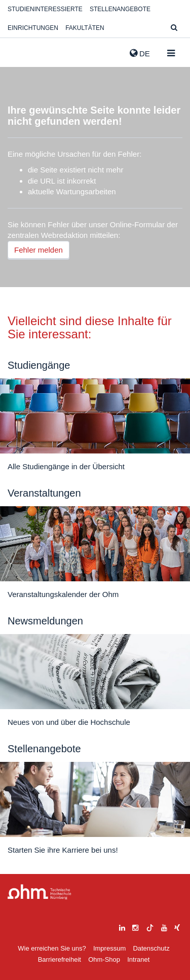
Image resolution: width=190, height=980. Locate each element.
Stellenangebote (120, 9)
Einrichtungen (33, 28)
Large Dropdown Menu (40, 892)
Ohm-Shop (104, 959)
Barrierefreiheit (60, 959)
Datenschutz (151, 948)
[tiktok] (150, 926)
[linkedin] (122, 926)
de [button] (140, 53)
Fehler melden (39, 250)
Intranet (138, 959)
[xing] (177, 926)
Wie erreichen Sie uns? (52, 948)
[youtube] (164, 926)
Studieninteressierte (45, 9)
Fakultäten (85, 28)
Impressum (109, 948)
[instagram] (135, 926)
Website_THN (23, 51)
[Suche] (174, 28)
